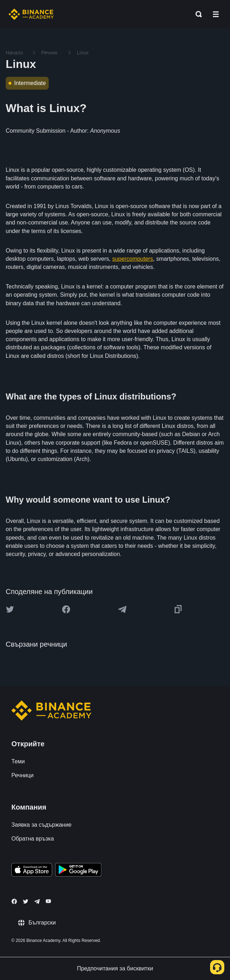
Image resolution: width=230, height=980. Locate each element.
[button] (216, 14)
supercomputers (133, 259)
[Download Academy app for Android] (78, 871)
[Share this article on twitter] (10, 609)
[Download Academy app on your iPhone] (32, 871)
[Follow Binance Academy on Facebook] (14, 901)
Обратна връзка (33, 839)
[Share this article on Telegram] (122, 609)
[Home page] (31, 14)
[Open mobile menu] (216, 14)
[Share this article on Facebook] (66, 609)
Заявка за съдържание (41, 825)
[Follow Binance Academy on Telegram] (37, 901)
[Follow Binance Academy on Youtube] (48, 901)
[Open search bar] (197, 14)
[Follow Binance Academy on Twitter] (26, 901)
